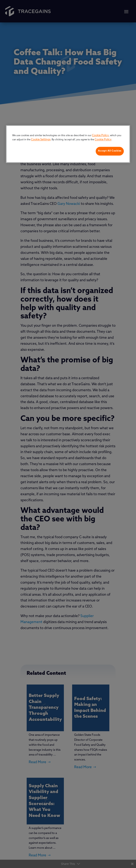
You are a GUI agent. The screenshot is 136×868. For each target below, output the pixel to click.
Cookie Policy (100, 136)
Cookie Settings (41, 140)
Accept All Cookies (110, 151)
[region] (68, 144)
